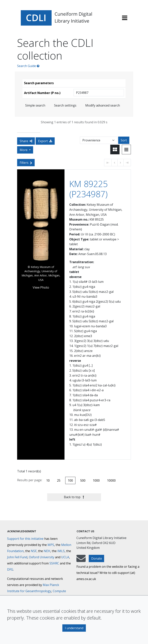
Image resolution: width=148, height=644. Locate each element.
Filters (26, 163)
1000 (96, 480)
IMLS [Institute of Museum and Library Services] (61, 551)
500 (83, 480)
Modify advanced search (103, 105)
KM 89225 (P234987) (89, 189)
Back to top (74, 497)
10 (48, 480)
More (24, 150)
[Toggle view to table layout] (126, 149)
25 (59, 480)
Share (26, 141)
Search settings (65, 105)
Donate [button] (97, 558)
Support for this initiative (25, 539)
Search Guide (28, 66)
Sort (124, 140)
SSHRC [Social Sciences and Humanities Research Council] (54, 563)
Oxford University (42, 557)
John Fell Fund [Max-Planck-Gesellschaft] (17, 557)
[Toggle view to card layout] (115, 149)
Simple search (35, 105)
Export (45, 141)
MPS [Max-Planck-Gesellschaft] (51, 545)
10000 (111, 480)
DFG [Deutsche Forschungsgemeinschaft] (10, 569)
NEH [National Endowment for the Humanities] (47, 551)
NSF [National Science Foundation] (34, 551)
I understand (74, 628)
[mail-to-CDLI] (81, 560)
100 (70, 480)
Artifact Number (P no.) (42, 93)
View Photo (41, 287)
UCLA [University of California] (65, 557)
